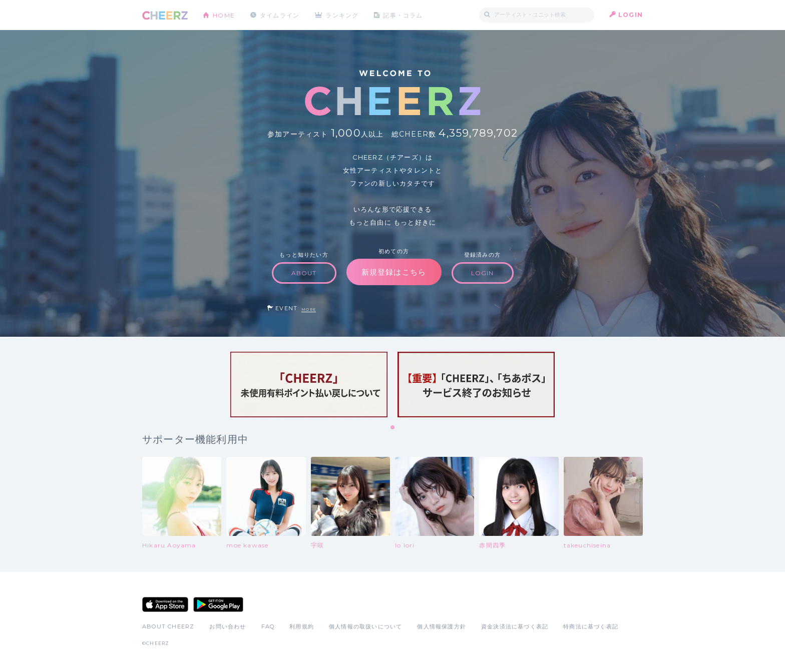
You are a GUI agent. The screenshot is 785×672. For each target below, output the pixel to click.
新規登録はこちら (394, 272)
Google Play (218, 604)
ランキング (343, 15)
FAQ (268, 626)
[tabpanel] (309, 385)
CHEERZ (165, 15)
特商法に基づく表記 (591, 626)
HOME (224, 15)
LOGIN (631, 15)
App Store (165, 604)
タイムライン (280, 15)
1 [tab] (393, 428)
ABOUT (304, 273)
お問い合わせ (228, 626)
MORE (309, 309)
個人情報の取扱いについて (365, 626)
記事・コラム (404, 15)
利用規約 (302, 626)
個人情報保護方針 (442, 626)
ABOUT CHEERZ (168, 626)
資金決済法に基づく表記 (515, 626)
